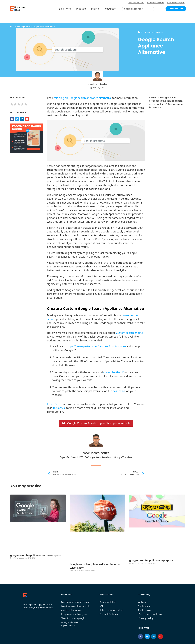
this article (59, 408)
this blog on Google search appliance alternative (83, 98)
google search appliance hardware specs (36, 555)
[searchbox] (136, 9)
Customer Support (176, 3)
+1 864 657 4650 (136, 3)
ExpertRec (53, 404)
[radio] (12, 105)
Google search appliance (152, 32)
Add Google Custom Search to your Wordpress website (96, 423)
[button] (149, 9)
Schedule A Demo (156, 3)
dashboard (119, 391)
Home (13, 26)
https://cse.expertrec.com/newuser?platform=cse (96, 346)
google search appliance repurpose (151, 560)
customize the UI (113, 372)
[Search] (151, 9)
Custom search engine (129, 333)
